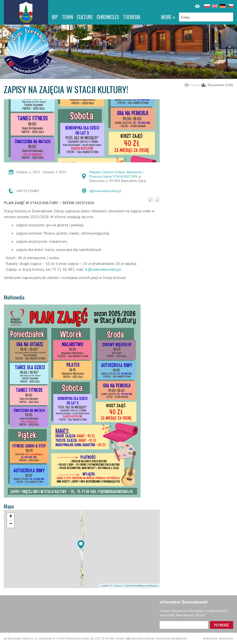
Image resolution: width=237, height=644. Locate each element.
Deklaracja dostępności (172, 638)
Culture (85, 17)
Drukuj (195, 85)
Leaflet (104, 586)
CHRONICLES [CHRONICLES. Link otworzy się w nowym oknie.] (108, 17)
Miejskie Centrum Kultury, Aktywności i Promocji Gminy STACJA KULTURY (117, 174)
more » (168, 17)
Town (67, 17)
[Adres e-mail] (184, 625)
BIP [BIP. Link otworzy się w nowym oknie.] (55, 17)
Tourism (132, 17)
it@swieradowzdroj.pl (105, 191)
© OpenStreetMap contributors (140, 586)
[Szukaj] (206, 17)
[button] (81, 545)
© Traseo (116, 586)
